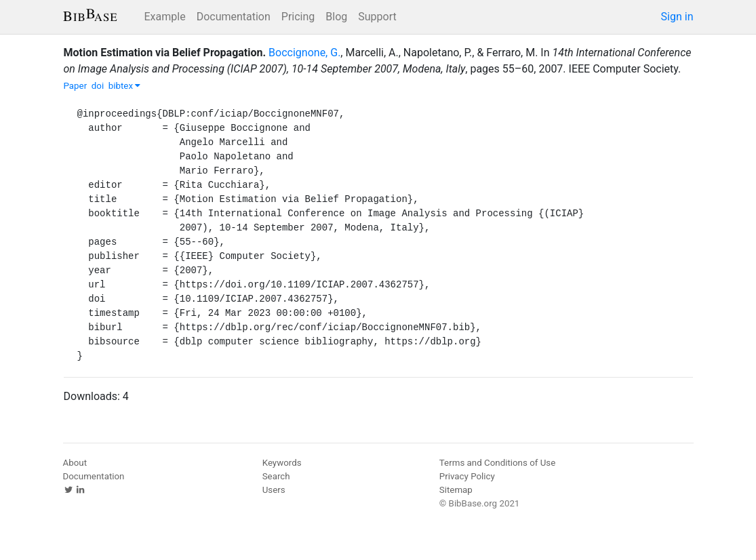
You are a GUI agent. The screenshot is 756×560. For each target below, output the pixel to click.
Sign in (677, 17)
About (75, 463)
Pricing (298, 17)
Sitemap (456, 490)
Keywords (282, 463)
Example (165, 17)
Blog (336, 17)
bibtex (125, 86)
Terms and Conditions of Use (497, 463)
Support (377, 17)
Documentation (234, 17)
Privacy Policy (467, 476)
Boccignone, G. (304, 53)
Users (274, 490)
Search (276, 476)
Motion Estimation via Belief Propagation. (165, 53)
